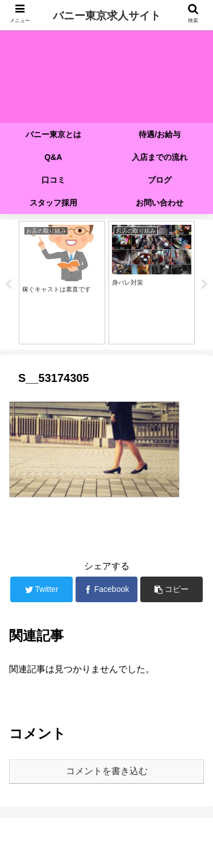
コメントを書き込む (107, 771)
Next (204, 285)
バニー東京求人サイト (107, 16)
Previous (9, 285)
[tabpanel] (62, 283)
